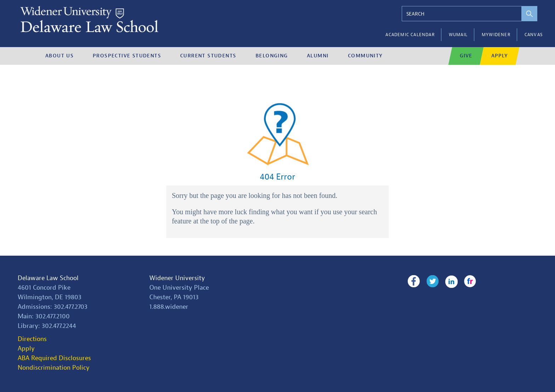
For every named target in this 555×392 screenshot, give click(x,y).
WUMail (458, 35)
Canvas (534, 35)
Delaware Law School (48, 278)
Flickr (470, 282)
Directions (32, 339)
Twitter (432, 282)
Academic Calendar (410, 35)
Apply (26, 349)
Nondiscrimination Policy (54, 368)
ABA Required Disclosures (54, 358)
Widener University (177, 278)
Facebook (414, 282)
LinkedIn (451, 282)
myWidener (496, 35)
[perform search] (529, 14)
